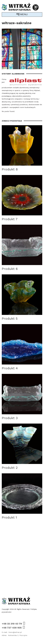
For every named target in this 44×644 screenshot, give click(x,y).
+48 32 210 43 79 (14, 623)
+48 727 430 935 (14, 627)
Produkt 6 (10, 269)
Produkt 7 (10, 219)
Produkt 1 (9, 517)
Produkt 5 (10, 319)
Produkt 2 (10, 468)
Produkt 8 (10, 169)
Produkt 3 (10, 418)
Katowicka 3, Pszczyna (14, 635)
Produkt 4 (10, 368)
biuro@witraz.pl (12, 632)
